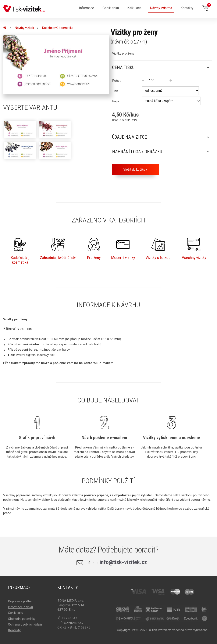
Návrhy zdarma (161, 8)
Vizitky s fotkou (158, 249)
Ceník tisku (16, 613)
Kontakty (187, 8)
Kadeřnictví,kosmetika (20, 251)
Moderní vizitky (123, 249)
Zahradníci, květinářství (58, 249)
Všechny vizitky (194, 249)
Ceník (111, 8)
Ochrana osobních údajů (25, 624)
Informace (87, 8)
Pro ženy (94, 249)
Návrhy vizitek (24, 28)
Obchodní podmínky (22, 619)
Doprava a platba (20, 601)
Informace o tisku (20, 607)
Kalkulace (134, 8)
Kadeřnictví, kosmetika (58, 28)
